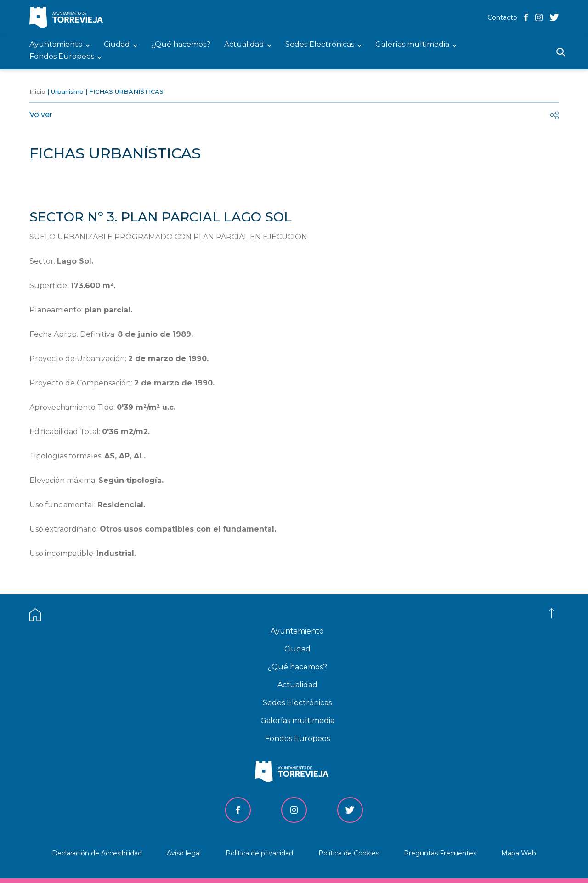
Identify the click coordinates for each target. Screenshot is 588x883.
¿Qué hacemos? (297, 667)
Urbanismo (67, 91)
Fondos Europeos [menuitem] (62, 57)
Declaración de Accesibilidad (97, 853)
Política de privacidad (259, 853)
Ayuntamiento (297, 631)
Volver (41, 115)
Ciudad (297, 649)
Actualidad (297, 685)
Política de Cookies (349, 853)
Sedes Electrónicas (297, 703)
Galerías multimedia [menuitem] (412, 45)
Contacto (502, 17)
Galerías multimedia (297, 721)
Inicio (37, 91)
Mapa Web (519, 853)
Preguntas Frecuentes (440, 853)
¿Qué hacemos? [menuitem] (181, 45)
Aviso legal (184, 853)
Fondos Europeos (297, 739)
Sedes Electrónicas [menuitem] (320, 45)
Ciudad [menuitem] (117, 45)
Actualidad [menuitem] (244, 45)
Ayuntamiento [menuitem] (56, 45)
